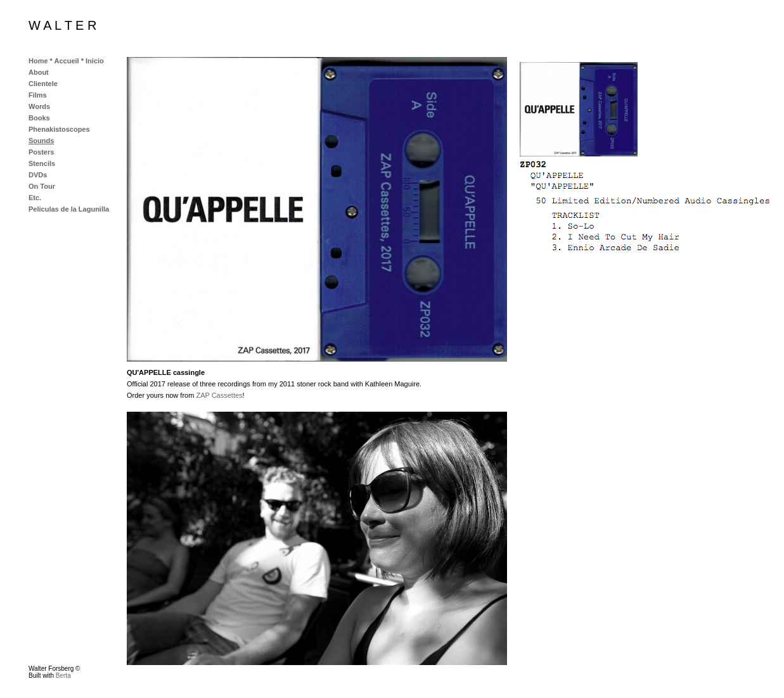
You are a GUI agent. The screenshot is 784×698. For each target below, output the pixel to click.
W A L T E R (62, 25)
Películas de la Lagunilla (69, 209)
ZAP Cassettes (219, 395)
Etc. (35, 198)
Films (38, 95)
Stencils (42, 163)
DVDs (38, 175)
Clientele (43, 84)
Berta (63, 676)
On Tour (42, 186)
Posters (41, 152)
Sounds (41, 141)
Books (39, 118)
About (39, 72)
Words (39, 106)
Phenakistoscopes (59, 129)
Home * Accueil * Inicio (66, 61)
